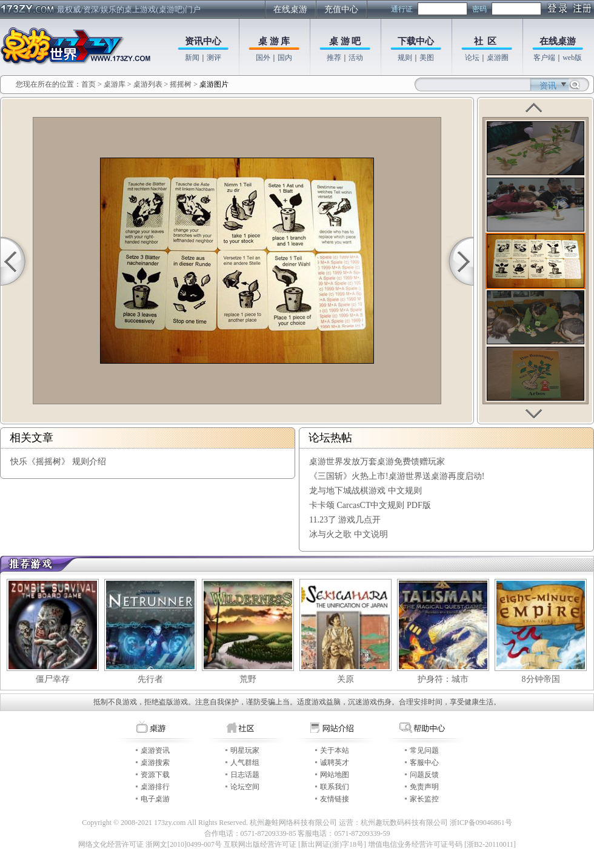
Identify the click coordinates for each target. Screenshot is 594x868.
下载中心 (416, 41)
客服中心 (424, 763)
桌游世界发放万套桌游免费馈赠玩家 (377, 462)
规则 (405, 58)
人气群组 (245, 763)
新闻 (192, 58)
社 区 (486, 41)
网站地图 (335, 775)
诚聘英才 (335, 763)
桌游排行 (155, 787)
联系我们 (335, 787)
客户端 (544, 58)
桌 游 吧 (345, 41)
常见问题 (424, 750)
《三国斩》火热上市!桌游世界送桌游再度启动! (397, 476)
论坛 (472, 58)
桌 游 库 (274, 41)
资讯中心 (203, 41)
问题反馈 (424, 775)
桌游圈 (498, 58)
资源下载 (155, 775)
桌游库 (115, 84)
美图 (427, 58)
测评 (214, 58)
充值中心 (341, 9)
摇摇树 (181, 84)
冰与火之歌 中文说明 (349, 534)
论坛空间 (245, 787)
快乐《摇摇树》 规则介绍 (58, 462)
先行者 (150, 679)
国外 (263, 58)
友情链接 (335, 799)
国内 (285, 58)
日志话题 (245, 775)
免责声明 (424, 787)
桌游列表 (148, 84)
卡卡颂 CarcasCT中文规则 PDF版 (370, 505)
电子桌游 (155, 799)
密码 (479, 9)
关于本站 (335, 750)
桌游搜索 (155, 763)
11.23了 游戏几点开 (345, 520)
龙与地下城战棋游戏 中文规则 (365, 491)
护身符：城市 (443, 679)
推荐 (334, 58)
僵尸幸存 (53, 679)
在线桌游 (290, 9)
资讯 (548, 86)
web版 (572, 58)
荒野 (248, 679)
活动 (356, 58)
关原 (345, 679)
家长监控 (424, 799)
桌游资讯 (155, 750)
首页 (88, 84)
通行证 (402, 9)
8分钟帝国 (541, 679)
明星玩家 (245, 750)
